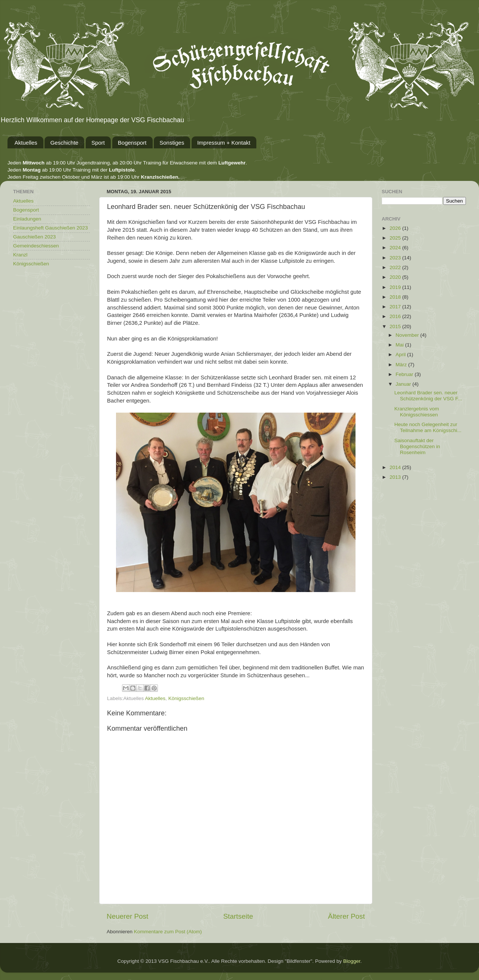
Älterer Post (346, 916)
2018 (396, 297)
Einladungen (27, 219)
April (401, 355)
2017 (396, 307)
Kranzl (20, 255)
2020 (396, 277)
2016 (396, 316)
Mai (400, 345)
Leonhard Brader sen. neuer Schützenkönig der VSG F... (428, 396)
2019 (396, 287)
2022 (396, 267)
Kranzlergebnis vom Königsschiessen (417, 412)
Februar (405, 374)
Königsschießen (186, 698)
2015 (396, 326)
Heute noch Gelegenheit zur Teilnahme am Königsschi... (428, 427)
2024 (396, 248)
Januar (404, 384)
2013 (396, 477)
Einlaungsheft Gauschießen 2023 (51, 228)
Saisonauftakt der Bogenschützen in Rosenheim (417, 446)
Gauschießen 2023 (34, 237)
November (408, 335)
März (402, 365)
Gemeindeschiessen (36, 246)
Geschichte (64, 143)
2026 (396, 228)
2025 (396, 238)
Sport (98, 143)
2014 (396, 467)
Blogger (352, 961)
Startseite (238, 916)
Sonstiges (172, 143)
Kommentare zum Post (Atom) (168, 932)
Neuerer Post (127, 916)
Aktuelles (26, 143)
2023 (396, 258)
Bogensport (132, 143)
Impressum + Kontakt (224, 143)
